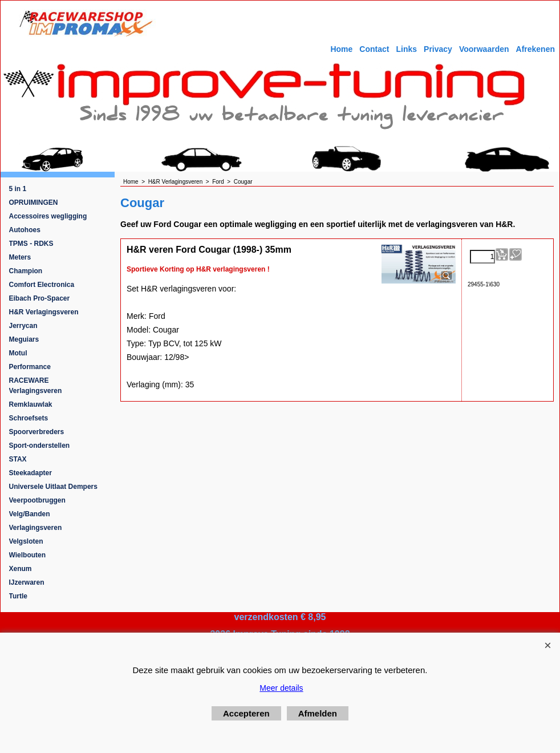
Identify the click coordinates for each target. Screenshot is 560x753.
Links (406, 49)
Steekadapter (31, 473)
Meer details (281, 688)
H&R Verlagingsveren (44, 312)
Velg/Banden (30, 514)
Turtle (18, 596)
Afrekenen (535, 49)
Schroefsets (29, 418)
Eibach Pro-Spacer (40, 298)
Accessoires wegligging (48, 216)
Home (341, 49)
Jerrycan (23, 326)
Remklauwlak (31, 404)
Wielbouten (28, 555)
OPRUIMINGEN (34, 203)
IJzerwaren (27, 582)
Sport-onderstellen (40, 446)
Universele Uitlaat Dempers (53, 487)
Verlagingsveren (36, 528)
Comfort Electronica (42, 285)
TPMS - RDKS (31, 244)
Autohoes (25, 230)
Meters (20, 257)
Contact (374, 49)
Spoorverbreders (37, 432)
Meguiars (24, 339)
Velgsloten (26, 541)
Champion (26, 271)
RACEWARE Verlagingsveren (36, 386)
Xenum (21, 569)
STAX (18, 459)
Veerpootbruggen (37, 500)
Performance (30, 367)
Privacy (438, 49)
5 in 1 (18, 189)
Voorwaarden (484, 49)
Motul (18, 353)
